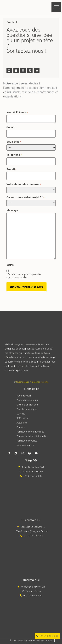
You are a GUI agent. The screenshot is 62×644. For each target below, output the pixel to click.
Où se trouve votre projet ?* (25, 197)
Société (11, 127)
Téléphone (14, 155)
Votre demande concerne (24, 184)
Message (12, 210)
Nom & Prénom (17, 112)
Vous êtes (14, 142)
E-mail (11, 170)
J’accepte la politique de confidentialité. (24, 276)
